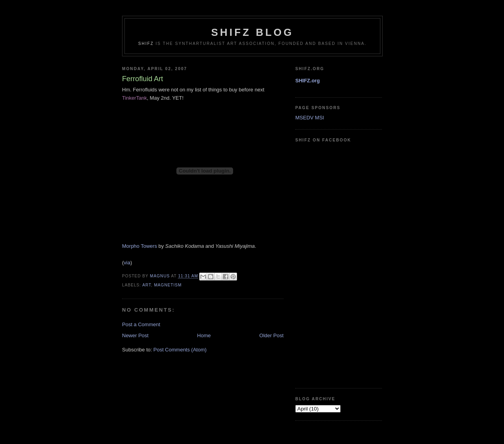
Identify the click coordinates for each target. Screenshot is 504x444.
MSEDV (304, 118)
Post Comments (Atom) (180, 350)
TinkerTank (134, 98)
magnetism (168, 285)
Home (204, 335)
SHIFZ (146, 44)
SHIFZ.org (308, 81)
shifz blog (252, 32)
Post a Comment (141, 324)
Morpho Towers (140, 246)
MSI (320, 118)
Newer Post (135, 335)
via (127, 263)
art (146, 285)
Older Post (271, 335)
